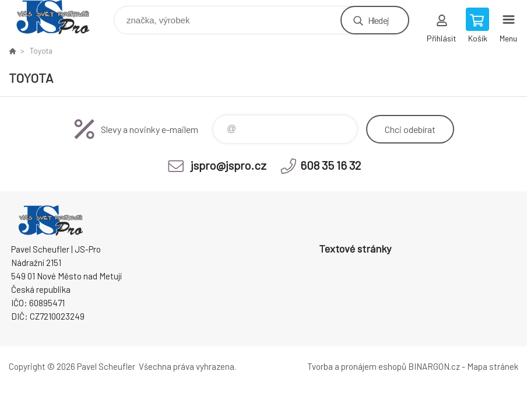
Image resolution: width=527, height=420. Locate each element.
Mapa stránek (493, 366)
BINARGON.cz (434, 366)
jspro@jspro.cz (229, 165)
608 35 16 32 (331, 165)
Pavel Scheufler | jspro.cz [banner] (60, 17)
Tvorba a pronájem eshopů (357, 366)
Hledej (378, 20)
